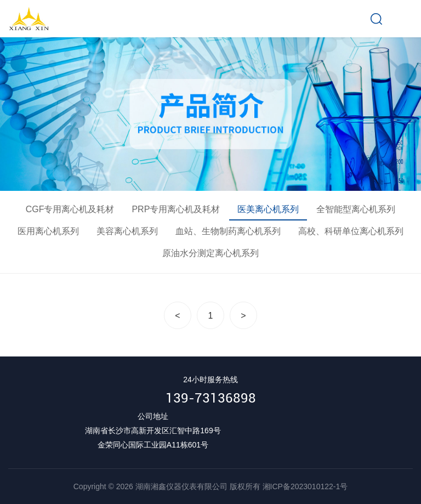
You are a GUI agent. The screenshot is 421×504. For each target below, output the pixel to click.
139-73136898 (211, 398)
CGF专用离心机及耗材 (70, 209)
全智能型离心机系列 (356, 209)
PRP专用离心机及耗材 (176, 209)
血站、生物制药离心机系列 (228, 231)
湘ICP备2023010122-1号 (305, 486)
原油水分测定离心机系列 (210, 253)
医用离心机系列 (48, 231)
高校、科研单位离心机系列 (351, 231)
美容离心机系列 (127, 231)
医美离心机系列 (268, 209)
